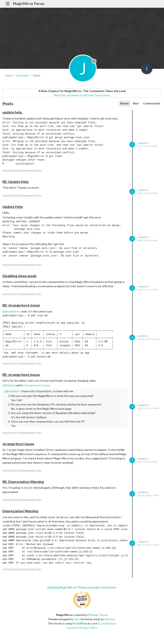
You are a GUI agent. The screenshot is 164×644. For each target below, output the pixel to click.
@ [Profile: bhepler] (9, 385)
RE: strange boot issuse (21, 305)
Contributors (108, 623)
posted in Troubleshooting (22, 171)
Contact (72, 628)
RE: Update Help (16, 182)
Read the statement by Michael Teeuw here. (82, 95)
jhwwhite (143, 143)
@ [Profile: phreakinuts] (11, 311)
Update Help (13, 207)
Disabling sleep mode (19, 276)
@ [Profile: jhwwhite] (12, 391)
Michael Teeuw (98, 615)
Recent (125, 103)
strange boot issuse (37, 385)
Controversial (151, 103)
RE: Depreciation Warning (23, 482)
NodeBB (78, 623)
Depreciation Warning (20, 511)
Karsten (110, 619)
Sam (76, 619)
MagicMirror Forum (29, 4)
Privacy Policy (88, 628)
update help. (13, 112)
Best (136, 103)
